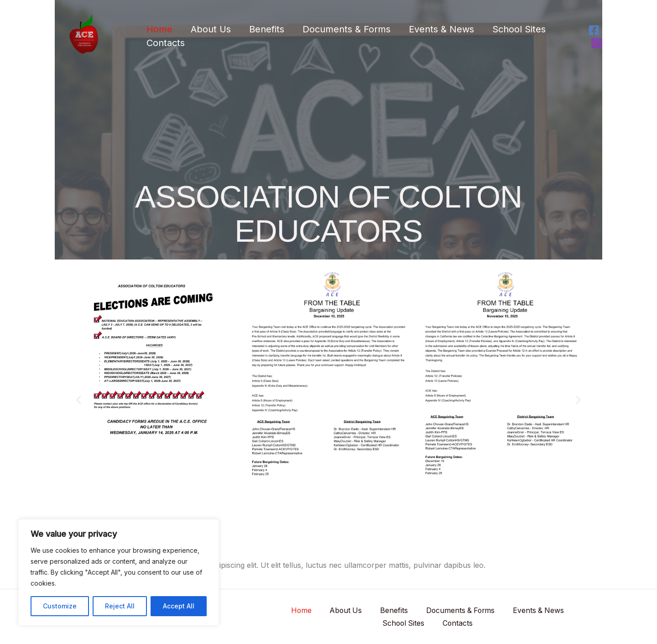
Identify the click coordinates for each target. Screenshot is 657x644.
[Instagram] (597, 43)
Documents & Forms (347, 29)
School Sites (519, 29)
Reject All (120, 606)
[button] (79, 400)
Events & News (441, 29)
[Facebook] (594, 30)
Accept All (179, 606)
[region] (119, 572)
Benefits (267, 29)
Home (159, 29)
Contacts (166, 43)
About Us (211, 29)
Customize (60, 606)
